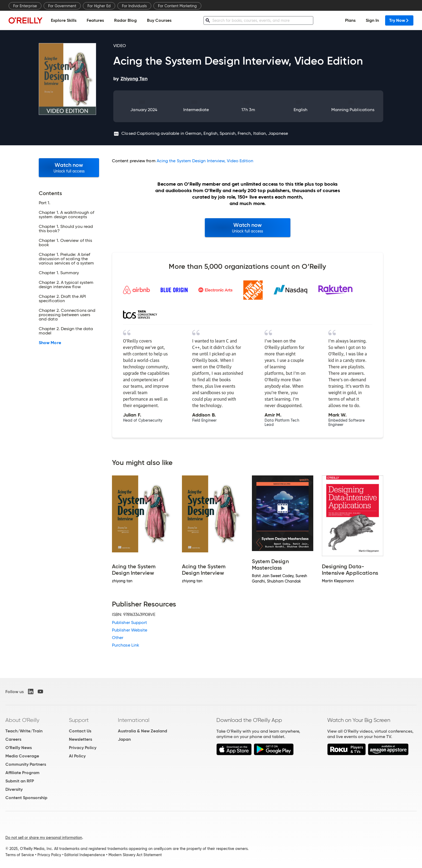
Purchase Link (126, 645)
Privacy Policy (83, 748)
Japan (124, 739)
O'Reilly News (19, 748)
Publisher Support (129, 622)
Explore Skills (64, 20)
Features (95, 20)
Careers (13, 739)
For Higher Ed (99, 6)
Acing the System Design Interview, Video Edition (205, 161)
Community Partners (26, 764)
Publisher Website (130, 630)
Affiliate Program (22, 773)
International (134, 720)
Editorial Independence (85, 855)
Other (118, 638)
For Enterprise (25, 6)
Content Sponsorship (26, 798)
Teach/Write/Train (24, 731)
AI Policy (77, 756)
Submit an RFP (20, 781)
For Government (62, 6)
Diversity (14, 789)
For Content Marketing (177, 6)
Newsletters (80, 739)
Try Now (399, 20)
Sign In (372, 20)
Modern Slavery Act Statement (135, 855)
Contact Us (80, 731)
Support (79, 720)
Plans (350, 20)
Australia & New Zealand (143, 731)
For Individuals (134, 6)
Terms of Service (20, 855)
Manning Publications (353, 110)
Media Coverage (22, 756)
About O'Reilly (22, 720)
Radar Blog (125, 20)
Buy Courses (159, 20)
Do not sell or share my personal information (44, 838)
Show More (50, 343)
